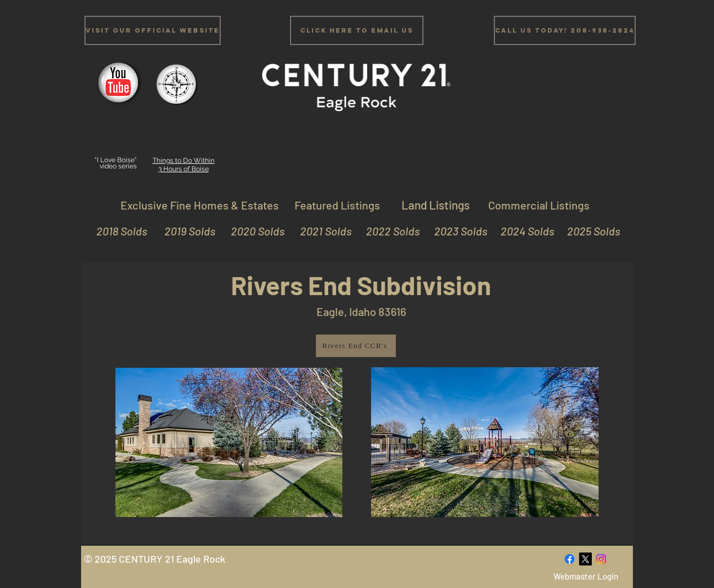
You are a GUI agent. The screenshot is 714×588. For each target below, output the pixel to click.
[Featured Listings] (337, 205)
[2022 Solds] (388, 231)
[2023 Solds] (456, 231)
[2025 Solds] (589, 231)
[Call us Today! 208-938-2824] (565, 30)
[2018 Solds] (120, 231)
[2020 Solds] (253, 231)
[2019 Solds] (184, 231)
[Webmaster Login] (586, 576)
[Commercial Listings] (539, 205)
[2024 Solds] (523, 231)
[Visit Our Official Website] (153, 30)
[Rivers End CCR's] (356, 346)
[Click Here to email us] (357, 30)
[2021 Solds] (320, 231)
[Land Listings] (435, 205)
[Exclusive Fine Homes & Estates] (199, 205)
